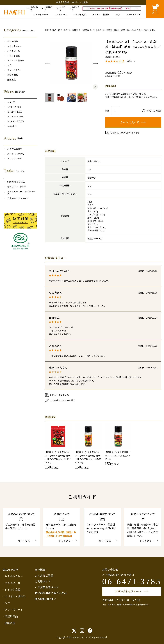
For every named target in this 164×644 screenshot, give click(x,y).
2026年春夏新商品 (16, 182)
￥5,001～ (12, 126)
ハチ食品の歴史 (15, 149)
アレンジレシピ (15, 159)
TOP (47, 30)
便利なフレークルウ (17, 187)
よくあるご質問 (44, 575)
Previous (47, 63)
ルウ (118, 15)
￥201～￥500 (14, 107)
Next (95, 63)
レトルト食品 (80, 15)
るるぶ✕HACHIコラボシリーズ (21, 193)
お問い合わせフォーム (128, 591)
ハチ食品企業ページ (47, 587)
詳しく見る (24, 541)
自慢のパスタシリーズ (18, 198)
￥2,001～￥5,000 (16, 121)
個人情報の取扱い (45, 599)
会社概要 (40, 570)
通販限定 (12, 80)
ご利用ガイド (43, 581)
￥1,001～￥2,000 (16, 117)
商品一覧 (56, 30)
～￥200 (11, 102)
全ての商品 (13, 41)
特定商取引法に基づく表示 (51, 593)
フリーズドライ (133, 15)
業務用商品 (13, 75)
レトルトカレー (41, 15)
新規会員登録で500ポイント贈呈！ (73, 2)
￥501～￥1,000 (15, 112)
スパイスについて (16, 154)
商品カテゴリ (11, 570)
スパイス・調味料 (101, 15)
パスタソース (61, 15)
